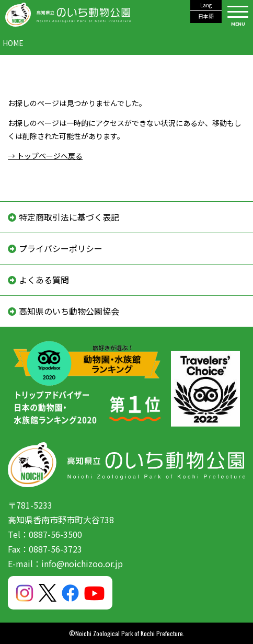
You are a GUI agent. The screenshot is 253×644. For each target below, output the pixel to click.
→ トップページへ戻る (45, 156)
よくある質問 (44, 280)
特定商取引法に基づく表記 (69, 217)
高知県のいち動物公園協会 (69, 311)
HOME (13, 43)
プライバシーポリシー (61, 248)
